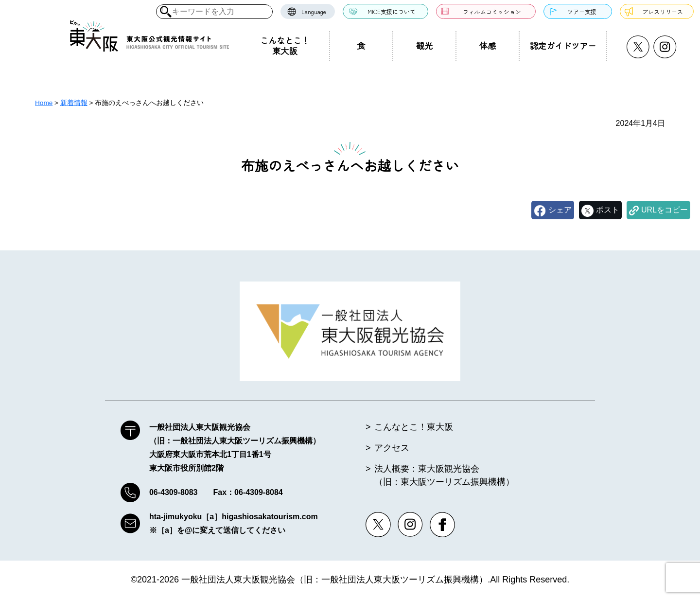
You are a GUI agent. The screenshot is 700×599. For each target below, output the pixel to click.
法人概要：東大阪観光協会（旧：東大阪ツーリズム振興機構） (444, 475)
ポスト (608, 210)
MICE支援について (392, 11)
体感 (488, 45)
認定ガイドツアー (563, 45)
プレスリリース (663, 11)
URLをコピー (665, 210)
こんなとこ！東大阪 (285, 45)
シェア (560, 210)
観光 (424, 45)
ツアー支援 (582, 11)
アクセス (392, 448)
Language (314, 11)
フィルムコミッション (492, 11)
